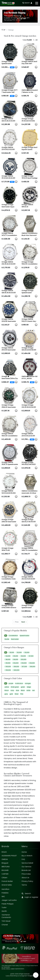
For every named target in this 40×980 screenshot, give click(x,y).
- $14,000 (32, 663)
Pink (22, 694)
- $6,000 (23, 656)
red (33, 690)
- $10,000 (23, 659)
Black (23, 690)
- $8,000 (7, 659)
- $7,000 (31, 656)
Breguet (5, 863)
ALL (6, 636)
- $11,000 (7, 663)
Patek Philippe (8, 904)
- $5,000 (15, 656)
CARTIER (5, 874)
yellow (7, 687)
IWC (3, 897)
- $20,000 (16, 670)
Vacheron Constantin (6, 916)
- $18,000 (32, 667)
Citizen (4, 878)
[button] (16, 67)
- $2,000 (19, 652)
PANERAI (5, 893)
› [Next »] (24, 622)
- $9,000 (15, 659)
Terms (24, 885)
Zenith (4, 911)
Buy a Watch (27, 856)
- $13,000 (23, 663)
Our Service (27, 867)
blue (17, 690)
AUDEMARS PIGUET (9, 856)
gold (11, 694)
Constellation (13, 636)
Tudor (4, 907)
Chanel (5, 925)
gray (6, 694)
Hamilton (5, 889)
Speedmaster (25, 636)
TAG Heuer (6, 921)
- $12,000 (15, 663)
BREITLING (6, 867)
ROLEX (4, 852)
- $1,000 (11, 652)
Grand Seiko (7, 885)
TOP (3, 30)
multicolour (19, 683)
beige (29, 687)
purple (11, 683)
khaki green (15, 687)
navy (12, 690)
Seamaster (15, 639)
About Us (25, 878)
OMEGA (5, 859)
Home (24, 852)
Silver (17, 694)
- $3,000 (26, 652)
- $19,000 (8, 670)
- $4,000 (7, 656)
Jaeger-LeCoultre (9, 900)
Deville (7, 639)
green (23, 687)
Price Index (26, 874)
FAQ (23, 859)
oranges (28, 683)
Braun (7, 690)
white (28, 690)
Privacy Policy (27, 881)
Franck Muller (7, 881)
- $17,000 (24, 667)
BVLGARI (5, 870)
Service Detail (27, 863)
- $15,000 (8, 667)
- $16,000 (16, 667)
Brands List (26, 870)
